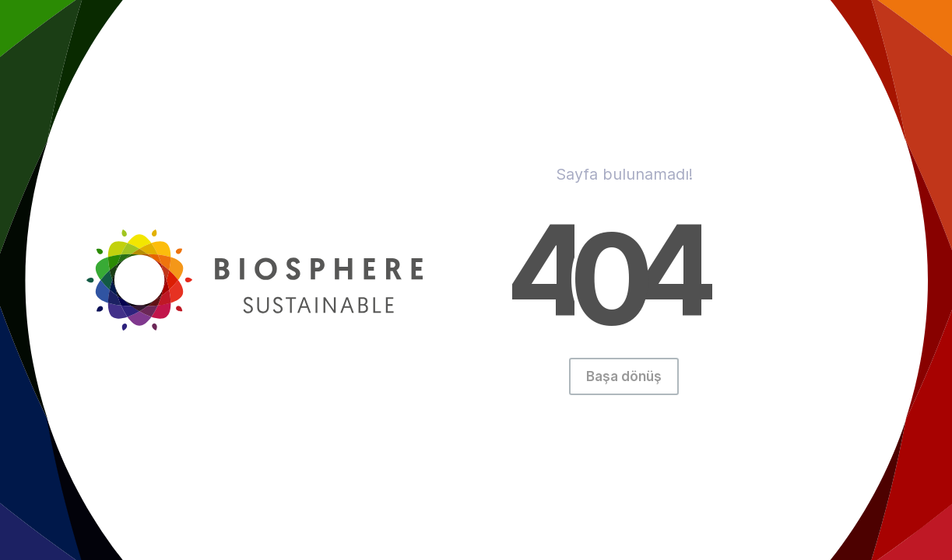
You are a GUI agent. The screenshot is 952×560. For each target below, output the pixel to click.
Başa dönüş (624, 376)
